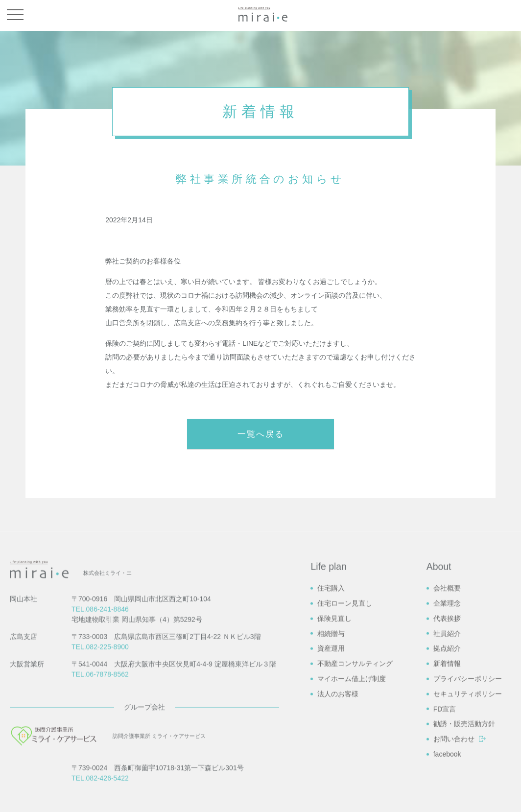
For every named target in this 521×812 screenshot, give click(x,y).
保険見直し (334, 728)
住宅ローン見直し (345, 713)
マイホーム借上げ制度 (352, 788)
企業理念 (447, 713)
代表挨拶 (447, 728)
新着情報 (447, 774)
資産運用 (331, 759)
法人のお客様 (338, 804)
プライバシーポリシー (468, 788)
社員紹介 (447, 743)
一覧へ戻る (261, 434)
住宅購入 (331, 698)
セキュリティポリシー (468, 804)
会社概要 (447, 698)
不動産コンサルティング (355, 774)
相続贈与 (331, 743)
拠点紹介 (447, 759)
